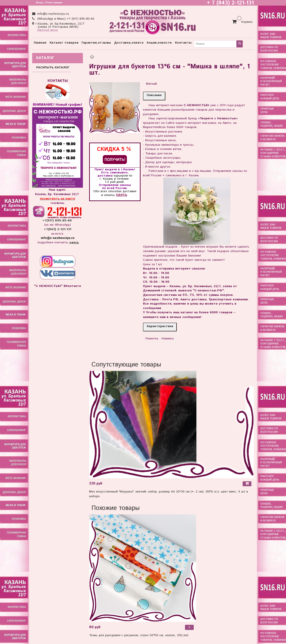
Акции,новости (159, 43)
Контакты (183, 43)
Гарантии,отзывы (96, 43)
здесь (121, 195)
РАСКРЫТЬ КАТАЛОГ (53, 67)
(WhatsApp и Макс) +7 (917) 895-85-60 (65, 19)
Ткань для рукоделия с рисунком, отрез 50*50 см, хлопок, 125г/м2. (139, 635)
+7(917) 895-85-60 (58, 221)
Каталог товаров (64, 43)
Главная (40, 43)
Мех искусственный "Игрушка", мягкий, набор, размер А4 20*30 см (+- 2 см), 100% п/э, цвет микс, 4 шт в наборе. (169, 494)
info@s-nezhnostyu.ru (53, 14)
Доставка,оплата (129, 43)
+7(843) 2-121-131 (58, 229)
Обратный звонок (47, 30)
